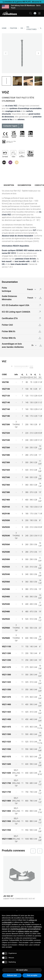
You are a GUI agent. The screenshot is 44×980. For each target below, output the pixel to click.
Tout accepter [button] (32, 975)
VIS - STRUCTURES (31, 28)
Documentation (24, 185)
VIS (22, 28)
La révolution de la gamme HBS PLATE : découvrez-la (22, 2)
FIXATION (13, 28)
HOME (4, 28)
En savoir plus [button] (22, 970)
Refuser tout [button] (12, 975)
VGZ (41, 28)
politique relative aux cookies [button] (28, 931)
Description (9, 185)
